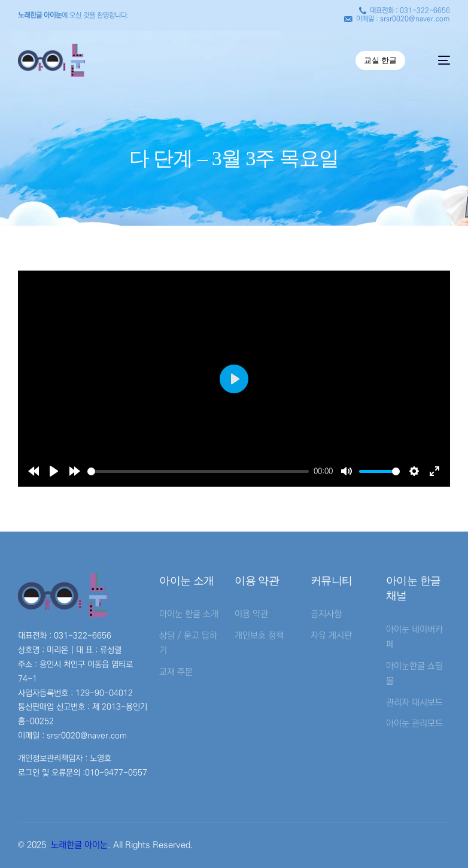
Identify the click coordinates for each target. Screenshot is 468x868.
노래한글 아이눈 (79, 845)
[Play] (54, 471)
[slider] (198, 471)
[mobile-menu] (438, 60)
